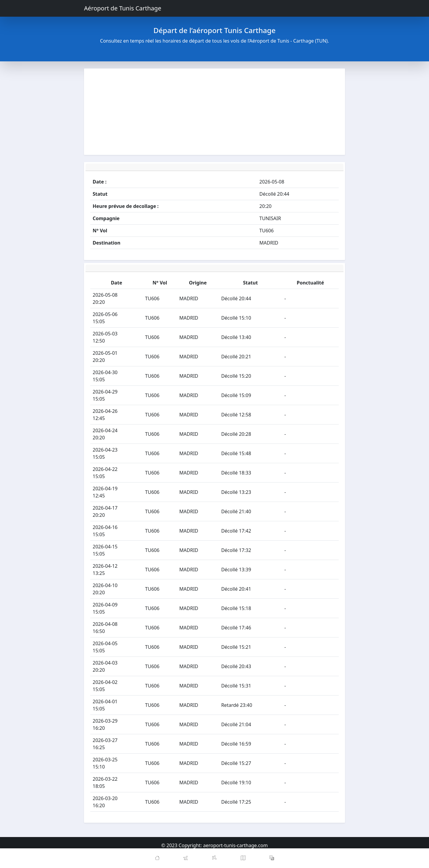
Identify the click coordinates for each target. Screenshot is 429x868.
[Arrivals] (214, 858)
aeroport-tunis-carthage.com (236, 845)
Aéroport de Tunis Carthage (123, 8)
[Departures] (186, 858)
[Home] (157, 858)
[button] (272, 858)
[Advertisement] (214, 112)
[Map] (243, 858)
